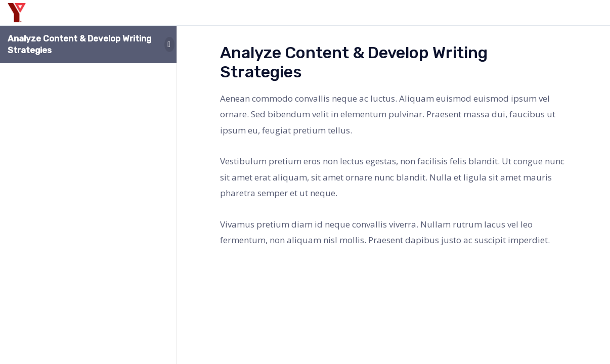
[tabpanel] (394, 169)
